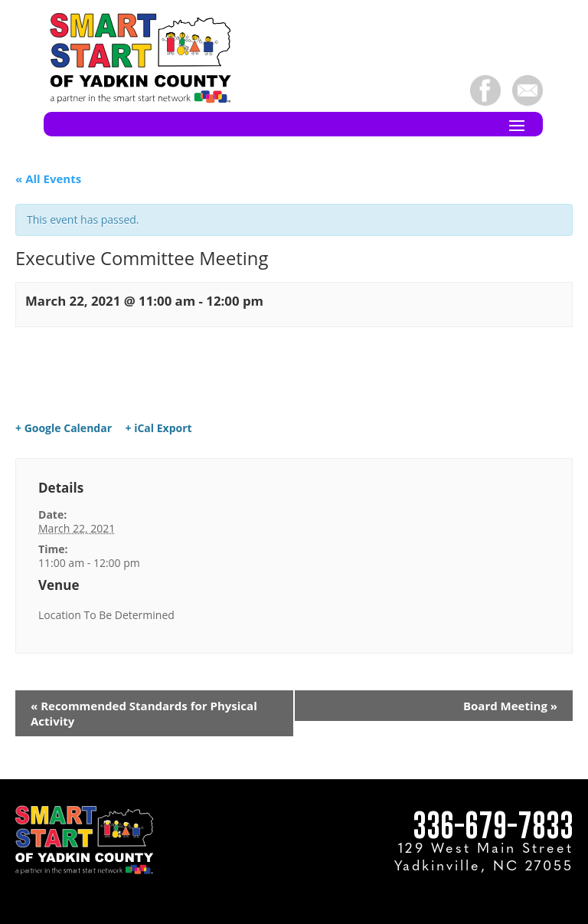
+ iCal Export (159, 428)
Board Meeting (510, 706)
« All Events (48, 179)
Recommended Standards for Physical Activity (144, 713)
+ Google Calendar (64, 428)
